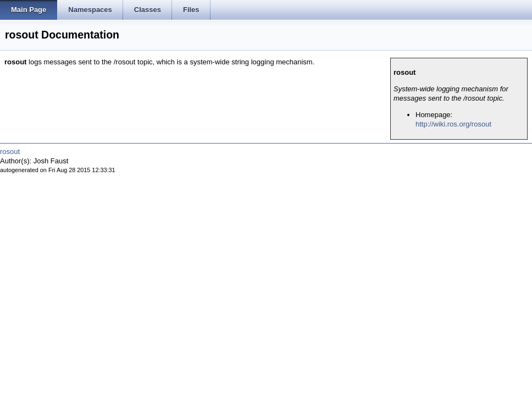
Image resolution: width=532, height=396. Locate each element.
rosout (10, 152)
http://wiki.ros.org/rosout (453, 124)
